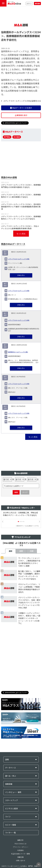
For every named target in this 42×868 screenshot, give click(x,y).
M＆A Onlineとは (20, 844)
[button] (18, 522)
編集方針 (20, 840)
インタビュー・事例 (13, 792)
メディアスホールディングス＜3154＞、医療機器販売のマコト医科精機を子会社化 (21, 196)
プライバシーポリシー (20, 847)
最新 (11, 551)
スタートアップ (11, 800)
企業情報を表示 (21, 115)
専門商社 (7, 137)
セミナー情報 (11, 825)
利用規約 (20, 850)
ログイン (29, 3)
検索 (16, 492)
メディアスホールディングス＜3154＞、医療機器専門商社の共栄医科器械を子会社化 (21, 186)
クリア (25, 492)
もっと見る (21, 234)
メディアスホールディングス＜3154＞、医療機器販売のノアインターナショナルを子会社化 (21, 218)
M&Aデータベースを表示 (21, 108)
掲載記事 (20, 857)
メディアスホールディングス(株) (19, 259)
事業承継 (9, 784)
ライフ (8, 817)
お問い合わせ (20, 860)
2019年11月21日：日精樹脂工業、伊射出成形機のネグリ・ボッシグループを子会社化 (20, 514)
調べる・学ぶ (11, 776)
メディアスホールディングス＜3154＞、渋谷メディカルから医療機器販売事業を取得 (20, 227)
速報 (7, 759)
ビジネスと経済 (11, 809)
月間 (32, 551)
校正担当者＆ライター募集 (20, 854)
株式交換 (5, 378)
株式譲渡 (17, 137)
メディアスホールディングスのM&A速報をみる (22, 101)
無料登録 (37, 3)
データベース (10, 768)
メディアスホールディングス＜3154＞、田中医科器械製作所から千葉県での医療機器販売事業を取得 (21, 207)
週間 (21, 551)
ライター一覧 (10, 833)
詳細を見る (21, 275)
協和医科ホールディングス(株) (18, 352)
